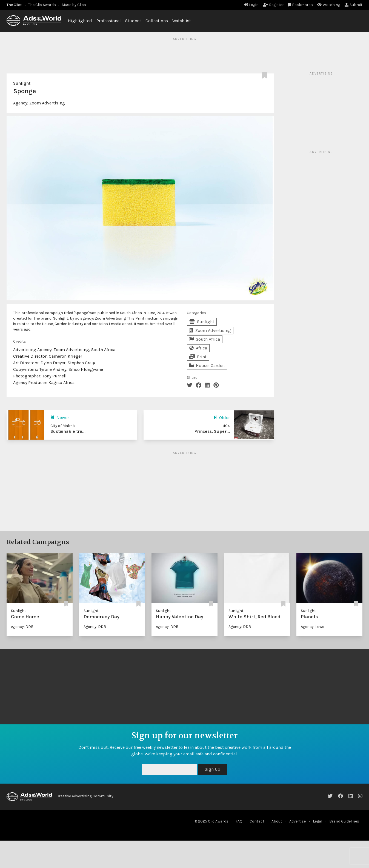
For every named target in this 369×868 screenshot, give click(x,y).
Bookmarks (301, 5)
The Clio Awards (42, 5)
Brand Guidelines (344, 821)
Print (198, 357)
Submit (354, 5)
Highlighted (80, 21)
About (277, 821)
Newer (60, 418)
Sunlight (22, 83)
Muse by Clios (74, 5)
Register (273, 5)
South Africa (205, 339)
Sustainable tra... (68, 431)
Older (221, 418)
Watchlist (182, 21)
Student (133, 21)
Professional (109, 21)
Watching (329, 5)
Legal (317, 821)
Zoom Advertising (47, 103)
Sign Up (212, 769)
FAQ (239, 821)
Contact (257, 821)
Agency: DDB (22, 627)
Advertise (298, 821)
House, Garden (207, 365)
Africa (198, 348)
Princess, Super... (212, 431)
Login (251, 5)
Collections (157, 21)
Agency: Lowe (312, 627)
